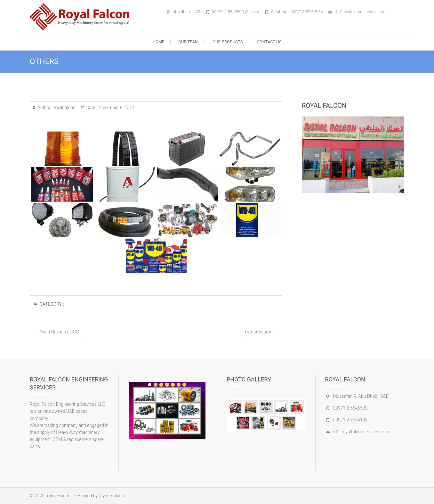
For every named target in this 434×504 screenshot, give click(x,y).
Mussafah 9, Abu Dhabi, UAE (361, 396)
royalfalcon (64, 108)
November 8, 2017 (116, 108)
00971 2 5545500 (350, 408)
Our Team (188, 42)
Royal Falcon (58, 496)
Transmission (261, 332)
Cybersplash (112, 496)
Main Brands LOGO (56, 332)
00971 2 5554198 (350, 420)
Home (159, 42)
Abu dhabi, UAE (186, 12)
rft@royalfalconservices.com (361, 12)
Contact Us (269, 42)
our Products (228, 42)
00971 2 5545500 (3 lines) (236, 12)
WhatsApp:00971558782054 (297, 12)
